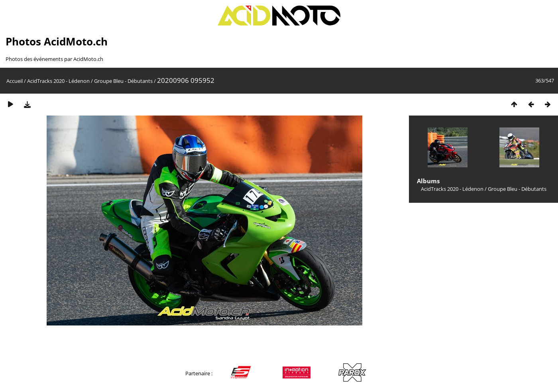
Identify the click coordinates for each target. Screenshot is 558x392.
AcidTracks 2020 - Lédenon (58, 81)
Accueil (15, 81)
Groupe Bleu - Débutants (123, 81)
